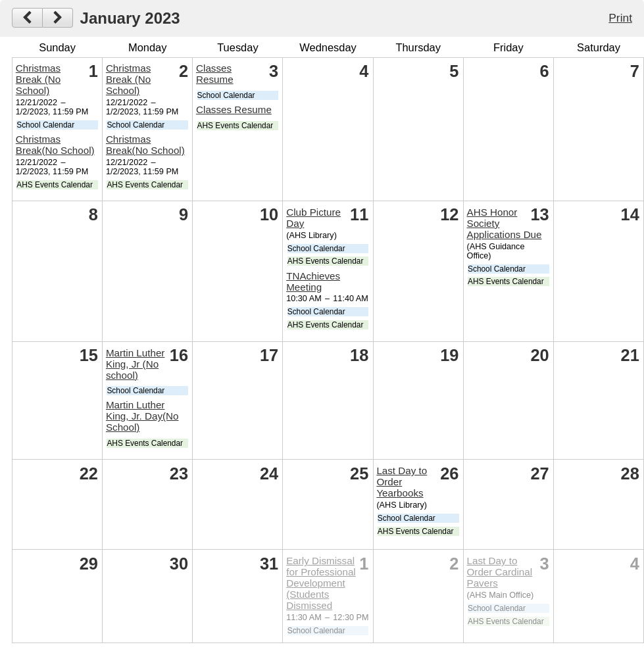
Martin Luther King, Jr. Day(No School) (142, 416)
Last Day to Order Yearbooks (402, 482)
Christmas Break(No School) (55, 145)
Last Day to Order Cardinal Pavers (500, 572)
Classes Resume (215, 74)
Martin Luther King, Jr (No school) (135, 364)
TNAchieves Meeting (313, 281)
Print (620, 18)
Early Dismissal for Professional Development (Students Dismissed (321, 583)
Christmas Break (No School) (38, 79)
